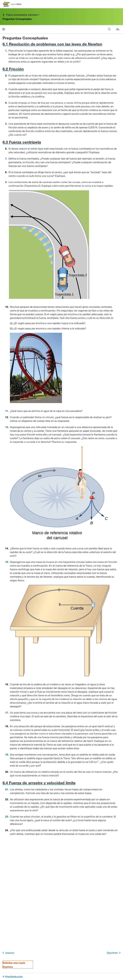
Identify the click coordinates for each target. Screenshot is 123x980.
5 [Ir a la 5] (6, 124)
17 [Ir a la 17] (7, 712)
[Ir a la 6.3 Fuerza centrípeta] (61, 142)
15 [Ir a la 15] (7, 562)
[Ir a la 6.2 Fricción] (61, 69)
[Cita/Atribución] (61, 977)
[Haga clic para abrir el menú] (4, 29)
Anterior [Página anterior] (8, 953)
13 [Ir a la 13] (7, 427)
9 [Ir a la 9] (6, 182)
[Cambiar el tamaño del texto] (118, 29)
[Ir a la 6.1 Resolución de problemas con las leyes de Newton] (61, 44)
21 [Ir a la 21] (7, 789)
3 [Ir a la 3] (6, 89)
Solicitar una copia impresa (14, 965)
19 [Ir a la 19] (7, 754)
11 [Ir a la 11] (7, 411)
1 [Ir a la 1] (6, 50)
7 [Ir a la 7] (6, 158)
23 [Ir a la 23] (7, 816)
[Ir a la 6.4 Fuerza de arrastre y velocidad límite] (61, 783)
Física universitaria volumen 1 (21, 15)
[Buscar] (109, 29)
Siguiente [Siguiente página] (114, 953)
